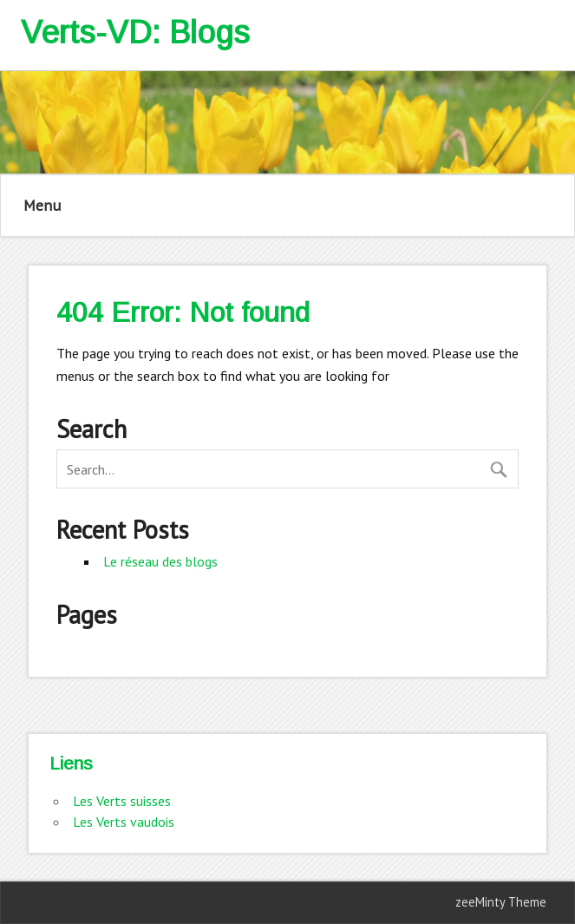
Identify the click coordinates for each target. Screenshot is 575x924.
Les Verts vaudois (124, 822)
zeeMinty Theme (501, 902)
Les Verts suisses (122, 801)
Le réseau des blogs (160, 561)
